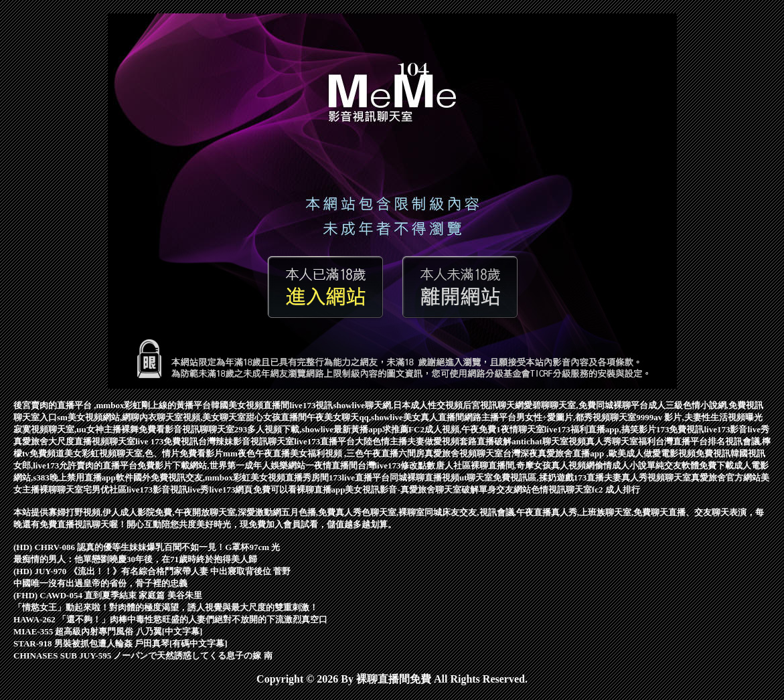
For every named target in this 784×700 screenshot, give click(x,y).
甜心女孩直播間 (276, 417)
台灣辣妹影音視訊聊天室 (246, 441)
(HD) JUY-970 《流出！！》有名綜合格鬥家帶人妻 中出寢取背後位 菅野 (152, 571)
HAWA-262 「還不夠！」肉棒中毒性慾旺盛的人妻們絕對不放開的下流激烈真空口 (170, 619)
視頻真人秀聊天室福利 (612, 441)
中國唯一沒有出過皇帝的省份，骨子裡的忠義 (100, 583)
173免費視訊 (680, 429)
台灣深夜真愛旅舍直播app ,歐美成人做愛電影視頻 (599, 453)
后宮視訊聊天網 (493, 405)
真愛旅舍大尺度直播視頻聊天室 (74, 441)
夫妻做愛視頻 (433, 441)
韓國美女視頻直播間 (250, 405)
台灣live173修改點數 (397, 465)
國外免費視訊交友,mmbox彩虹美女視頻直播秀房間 (231, 477)
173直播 (589, 477)
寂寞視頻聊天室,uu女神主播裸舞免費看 (89, 429)
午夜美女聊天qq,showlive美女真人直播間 (385, 417)
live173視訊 (311, 405)
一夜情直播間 (331, 465)
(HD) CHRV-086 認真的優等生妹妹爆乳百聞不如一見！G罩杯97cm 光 (147, 547)
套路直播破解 (485, 441)
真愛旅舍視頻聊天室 (464, 453)
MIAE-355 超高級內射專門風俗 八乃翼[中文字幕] (108, 631)
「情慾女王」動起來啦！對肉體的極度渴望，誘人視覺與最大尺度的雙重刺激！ (166, 607)
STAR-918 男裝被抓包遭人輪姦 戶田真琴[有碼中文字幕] (121, 643)
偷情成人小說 (621, 465)
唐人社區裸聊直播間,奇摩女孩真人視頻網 (515, 465)
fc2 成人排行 (616, 490)
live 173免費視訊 (167, 441)
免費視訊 (713, 453)
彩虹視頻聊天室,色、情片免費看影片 (152, 453)
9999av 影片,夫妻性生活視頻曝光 (699, 417)
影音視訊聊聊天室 (200, 429)
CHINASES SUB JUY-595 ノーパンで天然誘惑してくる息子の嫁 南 (143, 655)
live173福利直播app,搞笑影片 (600, 429)
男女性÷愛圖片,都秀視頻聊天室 (576, 417)
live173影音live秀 (736, 429)
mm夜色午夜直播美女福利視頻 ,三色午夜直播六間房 (324, 453)
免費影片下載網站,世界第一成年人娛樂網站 (221, 465)
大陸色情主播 (381, 441)
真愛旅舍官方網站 (726, 477)
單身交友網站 (505, 490)
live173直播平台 (324, 441)
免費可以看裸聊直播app (299, 490)
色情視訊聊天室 (561, 490)
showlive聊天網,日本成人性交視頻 (398, 405)
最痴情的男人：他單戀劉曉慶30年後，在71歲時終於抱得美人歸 (135, 559)
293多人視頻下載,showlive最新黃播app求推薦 (321, 429)
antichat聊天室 (540, 441)
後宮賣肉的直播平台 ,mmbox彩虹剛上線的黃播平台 (112, 405)
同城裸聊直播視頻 (424, 477)
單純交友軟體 (673, 465)
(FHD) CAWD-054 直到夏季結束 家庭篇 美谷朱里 (108, 595)
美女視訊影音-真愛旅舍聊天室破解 (411, 490)
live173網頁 (231, 490)
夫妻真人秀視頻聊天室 (647, 477)
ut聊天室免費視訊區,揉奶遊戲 (517, 477)
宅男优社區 (105, 490)
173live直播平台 (359, 477)
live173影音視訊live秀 (168, 490)
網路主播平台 (490, 417)
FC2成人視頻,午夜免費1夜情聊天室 (476, 429)
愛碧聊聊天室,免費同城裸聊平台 (585, 405)
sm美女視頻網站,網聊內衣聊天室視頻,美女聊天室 (151, 417)
